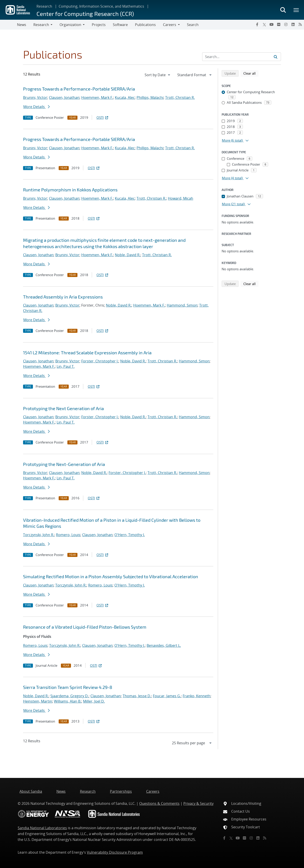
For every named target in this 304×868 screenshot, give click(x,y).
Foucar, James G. (167, 696)
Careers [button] (170, 25)
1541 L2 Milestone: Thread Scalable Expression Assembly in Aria (87, 353)
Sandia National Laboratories (42, 828)
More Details (36, 107)
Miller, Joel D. (94, 701)
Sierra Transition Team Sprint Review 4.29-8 (68, 687)
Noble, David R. (128, 255)
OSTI (103, 117)
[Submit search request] (276, 57)
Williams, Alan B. (68, 701)
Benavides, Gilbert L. (164, 645)
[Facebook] (257, 24)
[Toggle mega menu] (296, 10)
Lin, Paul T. (66, 366)
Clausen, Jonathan (64, 97)
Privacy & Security (198, 803)
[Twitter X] (264, 24)
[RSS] (300, 24)
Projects (99, 25)
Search (193, 25)
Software (120, 25)
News (22, 25)
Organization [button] (70, 25)
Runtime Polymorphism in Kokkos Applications (70, 190)
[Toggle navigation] (9, 25)
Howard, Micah (181, 198)
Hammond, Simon (182, 305)
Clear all (251, 73)
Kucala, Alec (125, 97)
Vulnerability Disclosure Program (115, 852)
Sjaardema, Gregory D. (70, 696)
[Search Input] (242, 57)
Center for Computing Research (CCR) (85, 14)
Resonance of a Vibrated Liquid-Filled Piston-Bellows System (85, 627)
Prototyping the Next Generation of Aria (63, 408)
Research (44, 6)
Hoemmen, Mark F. (97, 97)
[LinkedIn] (293, 24)
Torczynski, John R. (39, 535)
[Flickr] (279, 24)
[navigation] (158, 75)
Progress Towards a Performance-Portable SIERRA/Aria (79, 89)
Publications (145, 25)
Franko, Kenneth (197, 696)
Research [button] (41, 25)
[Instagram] (286, 24)
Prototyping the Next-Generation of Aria (64, 464)
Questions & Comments (159, 803)
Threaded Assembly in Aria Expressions (63, 297)
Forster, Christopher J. (100, 361)
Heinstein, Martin (38, 701)
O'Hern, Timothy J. (130, 535)
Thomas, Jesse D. (137, 696)
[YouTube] (272, 24)
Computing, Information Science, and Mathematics (101, 6)
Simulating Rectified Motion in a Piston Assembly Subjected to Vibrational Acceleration (111, 576)
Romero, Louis (68, 535)
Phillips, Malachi (150, 97)
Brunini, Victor (35, 97)
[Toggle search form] (283, 10)
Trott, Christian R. (180, 97)
